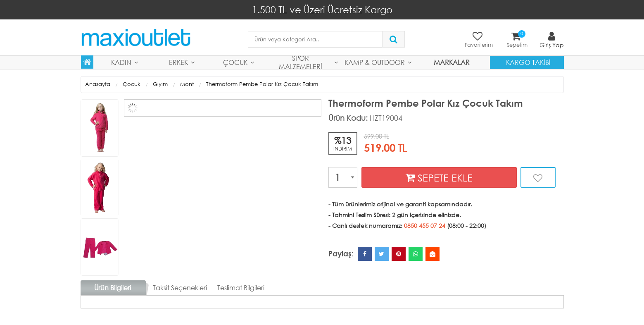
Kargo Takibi (528, 62)
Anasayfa (98, 84)
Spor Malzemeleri (301, 62)
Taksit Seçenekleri (180, 288)
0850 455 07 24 (425, 226)
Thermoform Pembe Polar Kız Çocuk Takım (262, 84)
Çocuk (235, 62)
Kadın (121, 62)
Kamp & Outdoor (375, 62)
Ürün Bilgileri (113, 288)
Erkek (178, 62)
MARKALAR (452, 62)
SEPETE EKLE (439, 178)
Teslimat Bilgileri (241, 288)
